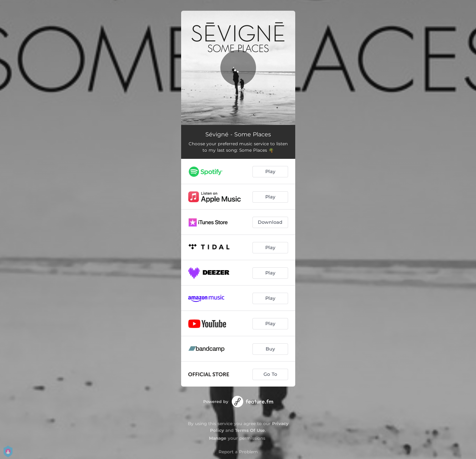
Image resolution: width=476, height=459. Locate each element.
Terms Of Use (250, 430)
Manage (218, 438)
